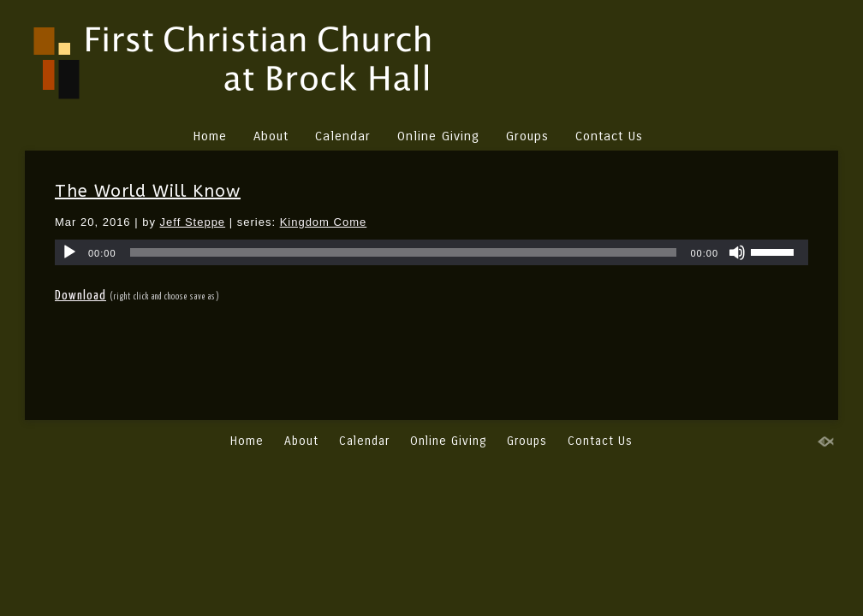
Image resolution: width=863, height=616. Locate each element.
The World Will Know (148, 191)
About (271, 136)
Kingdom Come (324, 222)
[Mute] (737, 252)
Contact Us (609, 136)
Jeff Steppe (193, 222)
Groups (527, 136)
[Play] (69, 252)
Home (210, 136)
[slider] (404, 252)
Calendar (343, 136)
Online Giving (438, 136)
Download (80, 296)
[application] (431, 252)
